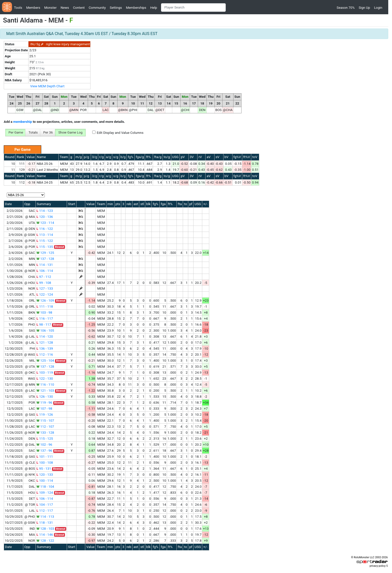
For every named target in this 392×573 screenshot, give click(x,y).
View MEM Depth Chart (47, 86)
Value (31, 157)
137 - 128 (45, 259)
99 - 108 (44, 283)
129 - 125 (45, 253)
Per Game (16, 132)
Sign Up (364, 8)
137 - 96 (44, 451)
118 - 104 (45, 487)
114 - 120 (45, 337)
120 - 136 (45, 217)
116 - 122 (45, 229)
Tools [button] (18, 8)
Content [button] (79, 8)
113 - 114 (45, 235)
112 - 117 (45, 511)
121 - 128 (45, 343)
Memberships (136, 8)
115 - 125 (45, 439)
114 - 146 (45, 535)
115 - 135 (45, 247)
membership (23, 122)
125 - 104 (45, 361)
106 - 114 (45, 271)
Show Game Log (70, 132)
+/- (205, 204)
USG (175, 157)
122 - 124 (45, 295)
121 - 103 (45, 391)
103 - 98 (44, 313)
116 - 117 (45, 319)
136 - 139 (45, 349)
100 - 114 (45, 481)
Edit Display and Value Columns (120, 133)
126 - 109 (45, 301)
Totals (33, 132)
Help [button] (154, 8)
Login (378, 8)
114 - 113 (45, 517)
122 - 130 (45, 379)
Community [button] (97, 8)
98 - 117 (44, 325)
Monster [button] (50, 8)
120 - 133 (45, 475)
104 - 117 (45, 505)
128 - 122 (45, 541)
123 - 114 (45, 223)
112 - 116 (45, 355)
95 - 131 (44, 469)
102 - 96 (44, 445)
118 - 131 (45, 523)
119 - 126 (45, 415)
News (65, 8)
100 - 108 (45, 463)
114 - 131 (45, 265)
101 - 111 (45, 457)
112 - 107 (45, 427)
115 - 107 (45, 421)
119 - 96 (44, 403)
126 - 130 (45, 397)
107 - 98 (44, 409)
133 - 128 (45, 433)
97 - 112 (44, 277)
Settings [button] (116, 8)
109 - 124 (45, 493)
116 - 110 (45, 385)
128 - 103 (45, 529)
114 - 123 (45, 211)
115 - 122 (45, 241)
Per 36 (48, 132)
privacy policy (377, 566)
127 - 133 (45, 289)
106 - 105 (45, 331)
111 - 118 (45, 307)
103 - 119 (45, 373)
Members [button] (33, 8)
